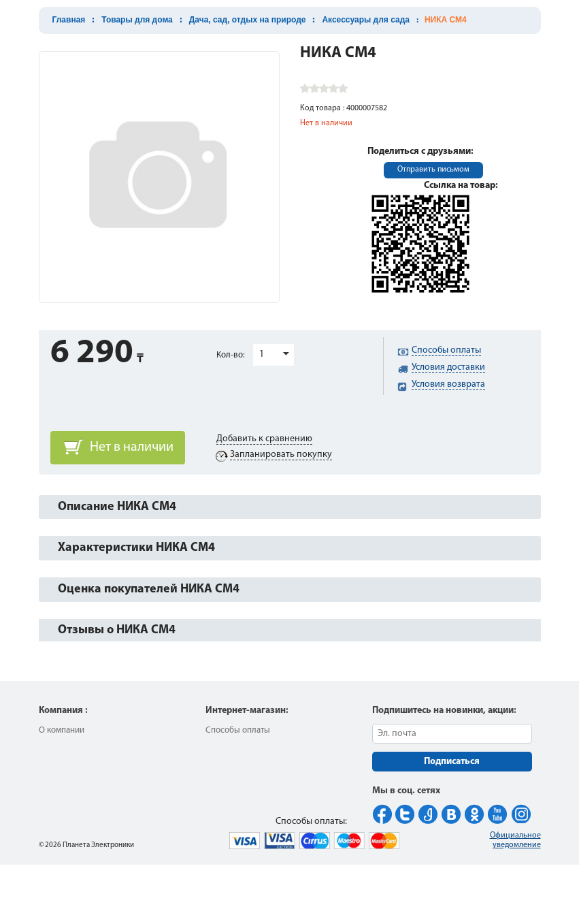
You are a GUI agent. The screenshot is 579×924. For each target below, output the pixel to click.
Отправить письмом (433, 170)
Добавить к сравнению (264, 439)
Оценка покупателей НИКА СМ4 (149, 589)
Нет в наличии (132, 447)
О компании (62, 730)
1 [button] (262, 354)
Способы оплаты (238, 730)
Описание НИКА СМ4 (117, 507)
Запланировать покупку (281, 455)
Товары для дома (137, 20)
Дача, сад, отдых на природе (248, 20)
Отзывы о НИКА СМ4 (117, 630)
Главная (69, 20)
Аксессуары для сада (366, 20)
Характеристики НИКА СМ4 (136, 548)
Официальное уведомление (515, 840)
